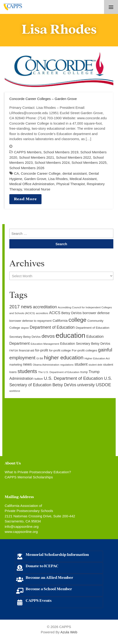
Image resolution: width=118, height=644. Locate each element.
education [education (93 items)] (71, 335)
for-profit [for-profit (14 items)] (42, 350)
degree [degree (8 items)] (25, 328)
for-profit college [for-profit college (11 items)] (60, 350)
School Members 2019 (61, 152)
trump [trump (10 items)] (84, 372)
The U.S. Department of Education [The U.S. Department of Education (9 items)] (59, 372)
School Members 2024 (52, 163)
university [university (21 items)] (86, 385)
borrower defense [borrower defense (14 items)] (96, 313)
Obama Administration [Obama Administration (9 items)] (46, 365)
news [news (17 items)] (27, 364)
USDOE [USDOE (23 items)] (103, 385)
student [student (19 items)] (81, 364)
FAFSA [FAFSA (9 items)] (14, 351)
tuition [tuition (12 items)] (39, 379)
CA (16, 173)
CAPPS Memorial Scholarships (29, 477)
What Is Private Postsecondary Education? (38, 472)
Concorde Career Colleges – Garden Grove (43, 99)
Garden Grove (35, 179)
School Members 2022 (73, 157)
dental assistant (75, 173)
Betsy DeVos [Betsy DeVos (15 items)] (71, 313)
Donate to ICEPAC (42, 565)
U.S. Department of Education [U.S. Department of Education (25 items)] (73, 378)
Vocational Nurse (37, 189)
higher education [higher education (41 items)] (64, 357)
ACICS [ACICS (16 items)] (55, 313)
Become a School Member (49, 588)
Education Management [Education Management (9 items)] (45, 344)
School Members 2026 (27, 168)
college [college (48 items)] (78, 320)
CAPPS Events (39, 600)
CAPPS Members (28, 152)
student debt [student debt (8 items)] (95, 365)
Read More (25, 198)
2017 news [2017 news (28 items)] (21, 307)
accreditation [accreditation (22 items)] (45, 307)
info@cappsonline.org (22, 526)
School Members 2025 (89, 163)
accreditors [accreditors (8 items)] (42, 313)
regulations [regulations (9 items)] (67, 365)
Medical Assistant (83, 179)
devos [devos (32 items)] (48, 336)
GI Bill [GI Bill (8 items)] (40, 358)
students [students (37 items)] (27, 371)
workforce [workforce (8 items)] (15, 391)
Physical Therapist (70, 184)
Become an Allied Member (49, 577)
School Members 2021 (37, 157)
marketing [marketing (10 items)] (16, 365)
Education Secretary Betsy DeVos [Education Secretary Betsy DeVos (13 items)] (85, 344)
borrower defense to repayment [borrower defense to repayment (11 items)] (30, 321)
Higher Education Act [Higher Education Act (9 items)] (97, 358)
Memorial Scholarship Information (57, 554)
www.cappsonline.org (21, 532)
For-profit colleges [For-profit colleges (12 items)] (85, 350)
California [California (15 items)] (60, 320)
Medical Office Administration (32, 184)
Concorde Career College (41, 173)
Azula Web (69, 632)
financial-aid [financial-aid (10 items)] (27, 351)
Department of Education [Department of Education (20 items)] (52, 327)
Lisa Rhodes (58, 179)
